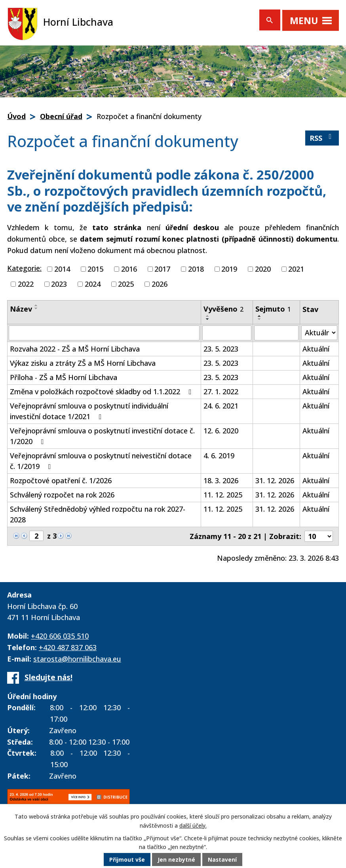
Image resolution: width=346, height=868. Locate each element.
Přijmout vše (127, 860)
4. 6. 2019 (219, 456)
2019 (229, 269)
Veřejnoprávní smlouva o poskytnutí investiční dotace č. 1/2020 (102, 436)
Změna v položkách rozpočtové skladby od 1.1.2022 (102, 391)
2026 (160, 284)
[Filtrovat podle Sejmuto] (276, 333)
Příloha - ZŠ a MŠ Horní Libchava (64, 377)
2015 (95, 269)
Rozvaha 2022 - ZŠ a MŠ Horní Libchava (75, 349)
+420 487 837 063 (68, 647)
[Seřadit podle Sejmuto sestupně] (260, 319)
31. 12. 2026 (275, 480)
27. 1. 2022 (221, 391)
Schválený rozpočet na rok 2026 (62, 495)
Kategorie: (24, 268)
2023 (59, 284)
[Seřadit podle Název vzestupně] (36, 305)
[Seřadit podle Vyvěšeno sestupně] (208, 319)
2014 (62, 269)
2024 (93, 284)
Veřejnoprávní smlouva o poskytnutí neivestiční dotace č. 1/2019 (101, 461)
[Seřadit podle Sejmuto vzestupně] (260, 316)
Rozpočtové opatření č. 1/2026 (61, 480)
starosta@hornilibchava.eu (77, 659)
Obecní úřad (61, 116)
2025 (126, 284)
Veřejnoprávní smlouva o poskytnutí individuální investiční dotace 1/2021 (89, 411)
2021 (296, 269)
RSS (322, 138)
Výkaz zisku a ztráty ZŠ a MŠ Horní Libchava (83, 363)
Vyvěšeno (223, 309)
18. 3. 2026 (221, 480)
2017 (162, 269)
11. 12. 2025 (223, 495)
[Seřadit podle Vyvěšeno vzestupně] (208, 316)
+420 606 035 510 (60, 636)
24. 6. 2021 (221, 406)
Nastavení (222, 860)
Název (21, 309)
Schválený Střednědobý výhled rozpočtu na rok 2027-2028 (98, 514)
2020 (263, 269)
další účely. (193, 825)
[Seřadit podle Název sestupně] (36, 308)
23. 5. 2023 (221, 349)
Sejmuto (273, 309)
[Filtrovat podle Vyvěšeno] (227, 333)
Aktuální (316, 349)
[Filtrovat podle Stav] (319, 333)
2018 (196, 269)
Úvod (16, 116)
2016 (129, 269)
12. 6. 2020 (221, 431)
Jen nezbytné (176, 860)
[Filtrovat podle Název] (104, 333)
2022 (26, 284)
